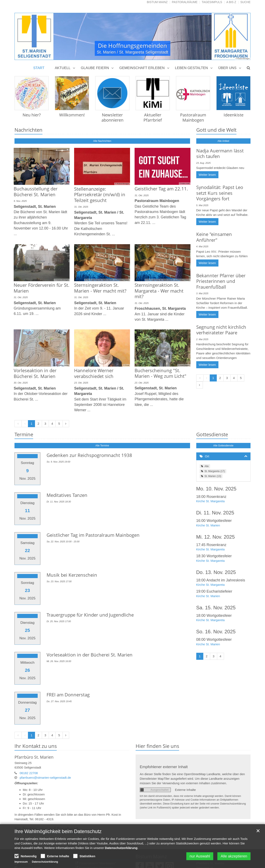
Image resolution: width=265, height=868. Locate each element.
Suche (245, 2)
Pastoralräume (185, 2)
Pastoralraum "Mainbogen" (98, 812)
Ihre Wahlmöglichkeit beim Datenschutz (58, 832)
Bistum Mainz (157, 2)
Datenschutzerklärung (121, 849)
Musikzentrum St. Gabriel (97, 821)
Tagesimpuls (212, 2)
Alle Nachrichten (102, 141)
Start (39, 68)
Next (240, 36)
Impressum (21, 863)
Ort (207, 437)
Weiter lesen (207, 175)
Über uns (227, 68)
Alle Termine (102, 426)
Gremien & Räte (30, 816)
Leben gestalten (191, 68)
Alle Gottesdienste (223, 426)
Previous (25, 36)
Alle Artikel (223, 141)
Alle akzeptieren (234, 857)
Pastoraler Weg (29, 812)
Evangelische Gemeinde (96, 816)
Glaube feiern (95, 68)
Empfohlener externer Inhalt (164, 715)
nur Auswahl (200, 857)
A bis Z (231, 2)
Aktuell (63, 68)
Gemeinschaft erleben (142, 68)
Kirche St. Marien (208, 506)
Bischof (24, 821)
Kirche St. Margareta (211, 482)
